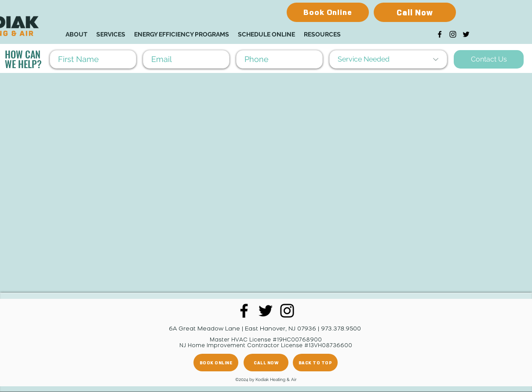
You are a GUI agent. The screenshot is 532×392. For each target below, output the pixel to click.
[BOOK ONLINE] (216, 363)
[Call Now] (415, 12)
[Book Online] (328, 12)
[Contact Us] (489, 59)
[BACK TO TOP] (315, 363)
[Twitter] (466, 34)
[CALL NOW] (266, 363)
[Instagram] (453, 34)
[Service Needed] (388, 59)
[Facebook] (440, 34)
